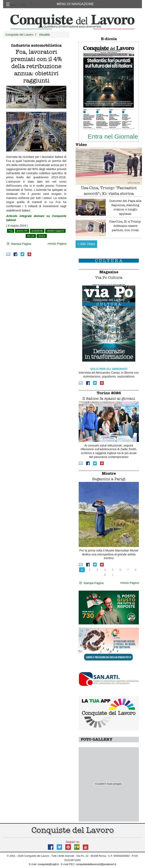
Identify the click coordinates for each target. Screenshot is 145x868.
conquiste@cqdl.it (48, 864)
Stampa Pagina (19, 244)
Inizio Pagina (57, 244)
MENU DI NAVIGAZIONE (75, 4)
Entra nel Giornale (113, 136)
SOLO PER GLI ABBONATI (109, 369)
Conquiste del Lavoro (19, 35)
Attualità (44, 35)
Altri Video (86, 244)
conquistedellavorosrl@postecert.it (96, 864)
